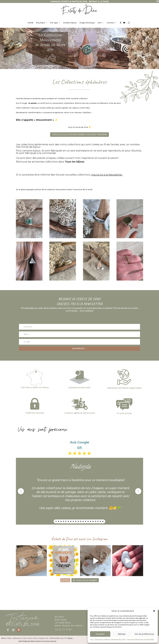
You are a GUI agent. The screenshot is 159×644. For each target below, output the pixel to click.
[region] (79, 491)
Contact (111, 23)
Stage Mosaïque (87, 23)
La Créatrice (63, 623)
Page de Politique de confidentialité (140, 639)
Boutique (41, 23)
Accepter (100, 634)
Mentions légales (11, 638)
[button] (154, 611)
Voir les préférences (144, 634)
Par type (54, 23)
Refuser (122, 634)
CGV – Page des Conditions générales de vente (108, 639)
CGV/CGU (27, 638)
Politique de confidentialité (50, 638)
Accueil (60, 617)
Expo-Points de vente (69, 626)
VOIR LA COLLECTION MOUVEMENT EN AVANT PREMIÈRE (79, 134)
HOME (31, 23)
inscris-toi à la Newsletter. (107, 175)
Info (100, 23)
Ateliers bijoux (70, 23)
